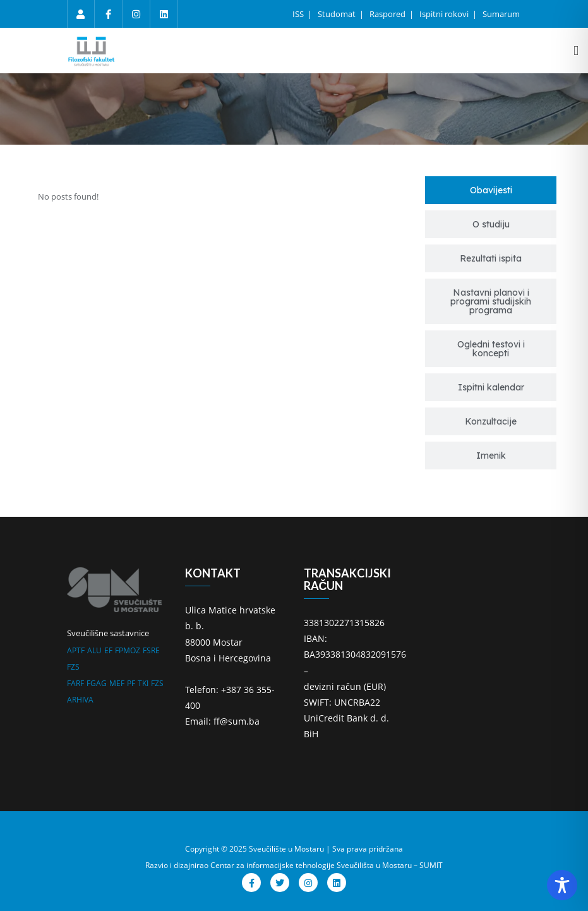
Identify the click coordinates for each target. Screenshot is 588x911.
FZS (73, 667)
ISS (299, 14)
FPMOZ (128, 650)
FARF (75, 683)
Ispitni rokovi (445, 14)
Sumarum (501, 14)
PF (131, 683)
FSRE (151, 650)
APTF (76, 650)
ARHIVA (80, 700)
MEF (117, 683)
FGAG (97, 683)
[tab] (491, 190)
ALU (94, 650)
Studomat (338, 14)
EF (108, 650)
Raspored (388, 14)
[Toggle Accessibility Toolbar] (562, 885)
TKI (143, 683)
